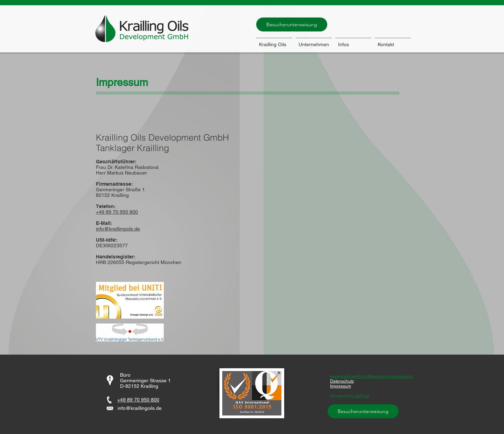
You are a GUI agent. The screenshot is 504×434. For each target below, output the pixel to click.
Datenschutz (342, 381)
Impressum (341, 386)
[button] (353, 41)
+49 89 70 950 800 (138, 400)
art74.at (362, 396)
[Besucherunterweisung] (292, 24)
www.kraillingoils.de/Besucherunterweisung (372, 376)
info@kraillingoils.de (118, 229)
